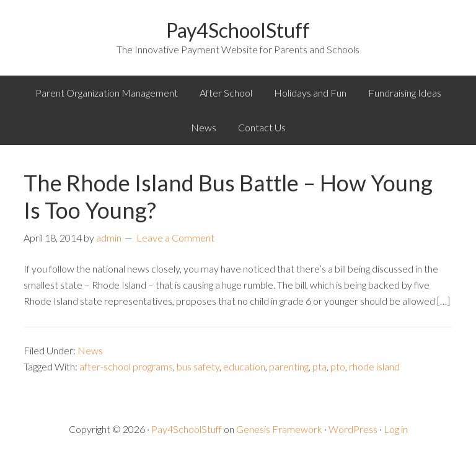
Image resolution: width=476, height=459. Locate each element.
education (244, 366)
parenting (289, 366)
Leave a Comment (175, 238)
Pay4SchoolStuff (238, 30)
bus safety (198, 366)
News (90, 350)
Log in (396, 429)
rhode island (374, 366)
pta (320, 366)
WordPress (353, 429)
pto (338, 366)
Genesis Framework (279, 429)
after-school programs (126, 366)
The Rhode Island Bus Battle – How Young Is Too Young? (228, 196)
